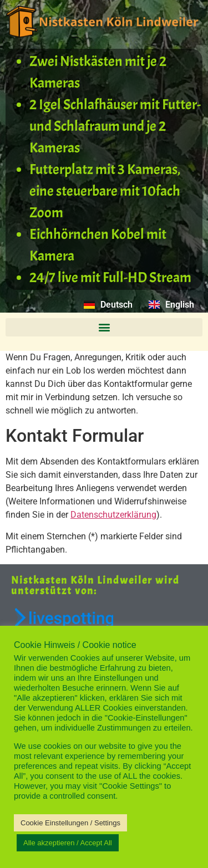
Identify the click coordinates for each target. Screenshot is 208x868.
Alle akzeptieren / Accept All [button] (68, 843)
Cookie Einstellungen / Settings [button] (70, 823)
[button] (104, 327)
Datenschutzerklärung (113, 515)
